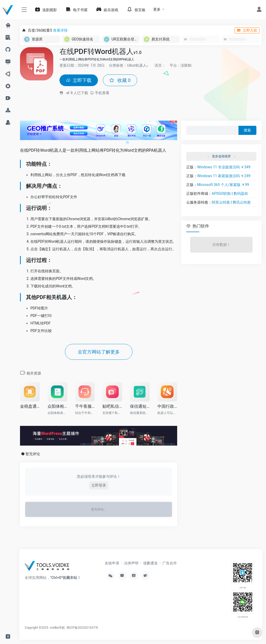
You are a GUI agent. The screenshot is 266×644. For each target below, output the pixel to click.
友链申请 (112, 563)
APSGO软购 (221, 193)
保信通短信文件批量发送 (140, 406)
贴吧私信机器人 (112, 406)
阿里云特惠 (221, 202)
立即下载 (79, 80)
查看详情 (60, 30)
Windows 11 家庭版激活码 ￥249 (224, 176)
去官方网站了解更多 (99, 352)
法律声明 (131, 563)
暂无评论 (33, 454)
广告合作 (170, 563)
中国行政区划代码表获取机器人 (167, 406)
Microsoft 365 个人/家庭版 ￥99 (223, 185)
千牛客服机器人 (85, 406)
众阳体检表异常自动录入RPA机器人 (57, 406)
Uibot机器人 (137, 65)
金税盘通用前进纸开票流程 (30, 406)
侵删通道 (150, 563)
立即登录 (99, 485)
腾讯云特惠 (242, 202)
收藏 (120, 80)
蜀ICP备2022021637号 (82, 628)
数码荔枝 (241, 193)
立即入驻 (247, 30)
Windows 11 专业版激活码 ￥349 (224, 167)
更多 (157, 9)
